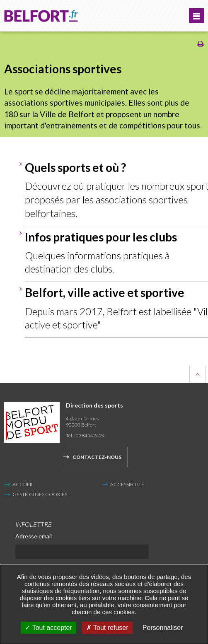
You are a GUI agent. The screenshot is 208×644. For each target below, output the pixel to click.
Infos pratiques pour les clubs (101, 237)
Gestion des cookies (40, 494)
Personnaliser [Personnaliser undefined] (163, 628)
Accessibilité (127, 484)
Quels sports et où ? (75, 167)
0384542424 (90, 435)
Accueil (23, 484)
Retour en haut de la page (198, 374)
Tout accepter (48, 628)
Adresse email (34, 536)
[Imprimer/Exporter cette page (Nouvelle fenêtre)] (201, 46)
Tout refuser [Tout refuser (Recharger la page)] (107, 628)
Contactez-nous (97, 457)
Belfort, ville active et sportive (105, 292)
